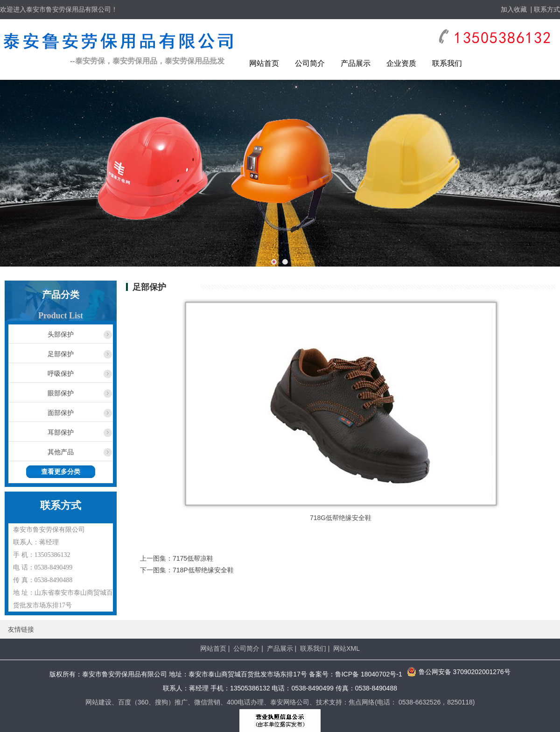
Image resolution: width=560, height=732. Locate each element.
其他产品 (61, 452)
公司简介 (310, 63)
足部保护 (61, 354)
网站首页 (264, 63)
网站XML (346, 648)
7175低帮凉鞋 (193, 558)
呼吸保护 (61, 373)
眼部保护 (61, 393)
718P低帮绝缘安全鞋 (203, 570)
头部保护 (61, 334)
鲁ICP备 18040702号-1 (369, 674)
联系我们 (447, 63)
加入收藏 (514, 9)
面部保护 (61, 413)
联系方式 (547, 9)
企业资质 (401, 63)
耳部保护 (61, 432)
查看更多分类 (61, 472)
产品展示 (356, 63)
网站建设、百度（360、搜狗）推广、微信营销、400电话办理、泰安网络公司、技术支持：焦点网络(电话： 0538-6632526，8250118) (280, 702)
